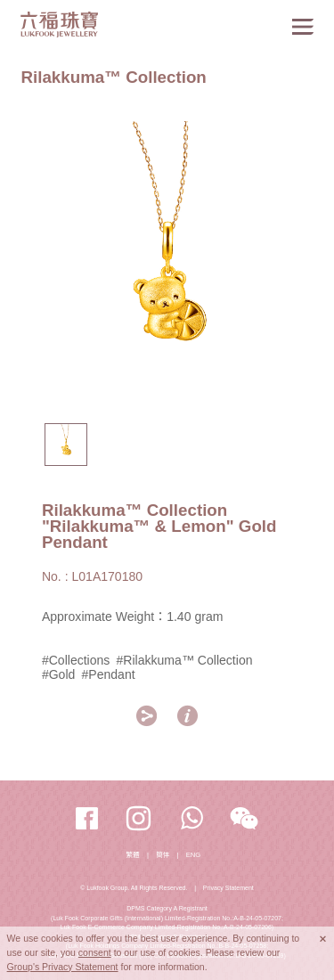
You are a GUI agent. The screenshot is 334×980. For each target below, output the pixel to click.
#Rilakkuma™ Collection (185, 660)
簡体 (163, 855)
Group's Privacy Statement (63, 967)
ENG (194, 855)
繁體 (133, 855)
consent (95, 952)
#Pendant (108, 674)
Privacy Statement (228, 888)
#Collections (76, 660)
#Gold (58, 674)
